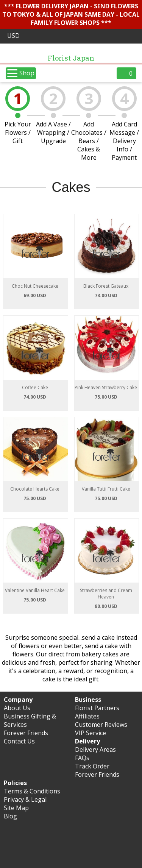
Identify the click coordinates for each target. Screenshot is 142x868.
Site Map (16, 808)
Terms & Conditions (32, 791)
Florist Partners (97, 708)
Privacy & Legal (25, 799)
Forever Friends (26, 733)
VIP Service (91, 733)
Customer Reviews (101, 725)
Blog (10, 816)
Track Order (92, 766)
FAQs (82, 758)
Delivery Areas (95, 750)
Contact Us (19, 741)
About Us (17, 708)
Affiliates (87, 716)
